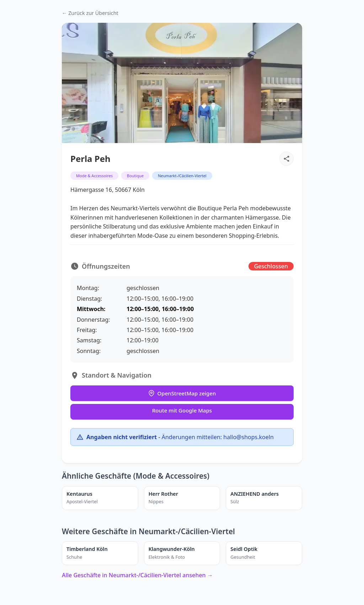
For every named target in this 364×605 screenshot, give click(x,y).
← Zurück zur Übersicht (90, 13)
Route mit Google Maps (182, 410)
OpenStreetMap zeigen (182, 393)
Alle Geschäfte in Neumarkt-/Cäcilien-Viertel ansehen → (137, 575)
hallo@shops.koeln (248, 437)
